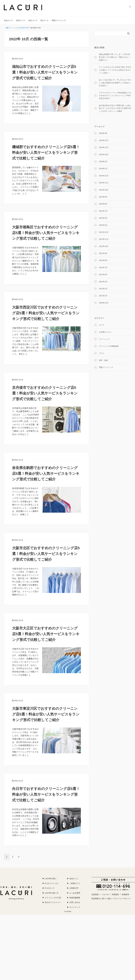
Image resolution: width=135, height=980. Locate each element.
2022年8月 (103, 204)
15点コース (33, 20)
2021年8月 (103, 260)
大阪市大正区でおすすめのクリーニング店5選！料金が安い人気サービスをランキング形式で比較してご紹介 (46, 634)
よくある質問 (75, 893)
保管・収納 (103, 360)
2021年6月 (103, 274)
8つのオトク (50, 888)
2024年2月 (103, 162)
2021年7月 (103, 267)
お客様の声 (74, 888)
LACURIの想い (51, 879)
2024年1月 (103, 169)
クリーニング (104, 339)
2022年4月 (103, 218)
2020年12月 (104, 303)
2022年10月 (104, 190)
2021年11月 (104, 239)
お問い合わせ (75, 902)
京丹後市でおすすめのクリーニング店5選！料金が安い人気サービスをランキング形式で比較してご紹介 (45, 393)
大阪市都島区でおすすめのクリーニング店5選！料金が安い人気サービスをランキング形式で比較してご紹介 (46, 233)
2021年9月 (103, 253)
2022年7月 (103, 211)
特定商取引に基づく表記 (101, 899)
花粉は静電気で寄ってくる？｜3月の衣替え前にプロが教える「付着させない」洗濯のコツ (115, 57)
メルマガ (105, 894)
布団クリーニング (59, 20)
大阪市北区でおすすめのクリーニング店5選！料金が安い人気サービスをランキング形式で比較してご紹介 (46, 554)
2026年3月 (103, 133)
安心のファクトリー (53, 902)
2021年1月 (103, 296)
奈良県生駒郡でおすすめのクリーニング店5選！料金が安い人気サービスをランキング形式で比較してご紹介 (46, 474)
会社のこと (74, 879)
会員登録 (95, 894)
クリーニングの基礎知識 (109, 346)
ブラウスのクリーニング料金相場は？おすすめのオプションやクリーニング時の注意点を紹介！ (115, 96)
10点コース (8, 20)
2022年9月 (103, 197)
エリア (102, 325)
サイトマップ (75, 907)
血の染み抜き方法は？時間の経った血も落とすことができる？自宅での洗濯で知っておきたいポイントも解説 (115, 108)
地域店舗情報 (75, 898)
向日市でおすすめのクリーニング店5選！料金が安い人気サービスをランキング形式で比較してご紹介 (46, 794)
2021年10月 (104, 246)
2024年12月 (104, 140)
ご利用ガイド (75, 883)
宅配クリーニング (106, 367)
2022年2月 (103, 225)
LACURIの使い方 (52, 893)
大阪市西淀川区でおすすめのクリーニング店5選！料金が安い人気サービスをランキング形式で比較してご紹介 (46, 313)
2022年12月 (104, 176)
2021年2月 (103, 289)
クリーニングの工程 (53, 898)
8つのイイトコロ (52, 883)
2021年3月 (103, 282)
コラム (102, 353)
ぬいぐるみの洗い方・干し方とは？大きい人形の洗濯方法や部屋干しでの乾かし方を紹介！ (115, 83)
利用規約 (115, 894)
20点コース (21, 20)
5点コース (44, 20)
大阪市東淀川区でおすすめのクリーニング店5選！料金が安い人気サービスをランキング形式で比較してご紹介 (46, 714)
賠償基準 (126, 894)
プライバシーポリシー (122, 899)
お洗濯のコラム (105, 332)
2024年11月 (104, 147)
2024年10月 (104, 155)
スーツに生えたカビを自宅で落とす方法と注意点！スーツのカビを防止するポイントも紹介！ (115, 70)
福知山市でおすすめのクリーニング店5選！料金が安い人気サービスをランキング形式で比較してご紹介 (45, 72)
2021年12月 (104, 232)
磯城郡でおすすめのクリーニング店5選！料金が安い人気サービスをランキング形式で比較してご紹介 (46, 153)
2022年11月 (104, 183)
